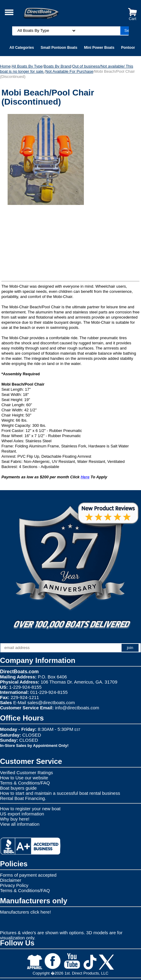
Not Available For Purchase (69, 71)
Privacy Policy (14, 885)
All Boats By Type (27, 66)
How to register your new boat (30, 809)
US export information (22, 814)
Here (85, 477)
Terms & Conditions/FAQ (25, 783)
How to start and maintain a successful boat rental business (60, 793)
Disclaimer (11, 880)
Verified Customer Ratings (26, 773)
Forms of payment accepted (28, 875)
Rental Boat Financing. (23, 798)
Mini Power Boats (99, 48)
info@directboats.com (77, 708)
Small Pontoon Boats (59, 48)
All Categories (22, 48)
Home (5, 66)
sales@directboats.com (51, 702)
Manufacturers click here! (26, 912)
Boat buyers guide (18, 788)
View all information (20, 824)
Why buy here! (15, 819)
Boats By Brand (57, 66)
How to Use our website (24, 778)
